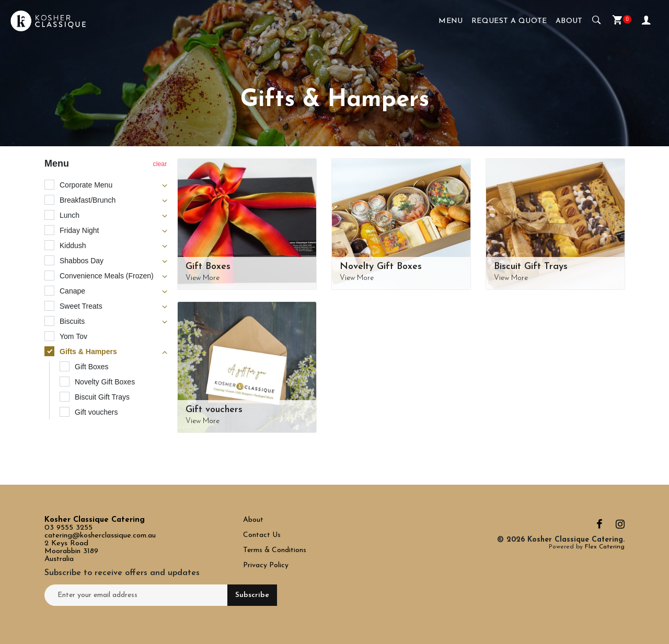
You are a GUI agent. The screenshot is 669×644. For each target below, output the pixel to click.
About (569, 21)
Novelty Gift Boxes (381, 267)
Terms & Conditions (275, 550)
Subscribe (252, 595)
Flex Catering (605, 547)
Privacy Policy (266, 565)
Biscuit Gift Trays (531, 267)
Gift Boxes (208, 267)
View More (203, 278)
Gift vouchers (214, 410)
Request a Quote (509, 21)
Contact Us (263, 535)
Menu (451, 21)
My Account (646, 19)
